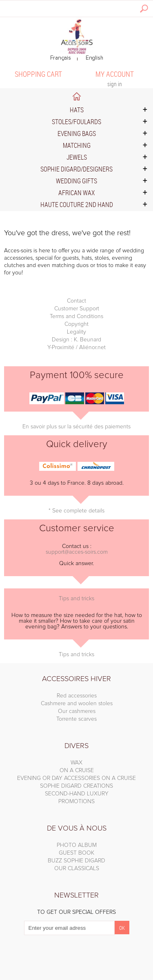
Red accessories (77, 696)
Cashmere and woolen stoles (77, 704)
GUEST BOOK (76, 853)
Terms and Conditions (76, 316)
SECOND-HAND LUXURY (77, 794)
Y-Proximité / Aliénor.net (76, 347)
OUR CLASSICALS (77, 869)
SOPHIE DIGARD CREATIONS (76, 786)
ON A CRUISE (77, 771)
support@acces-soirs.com (77, 552)
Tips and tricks (76, 599)
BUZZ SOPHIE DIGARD (76, 861)
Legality (76, 332)
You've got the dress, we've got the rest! (67, 233)
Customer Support (77, 309)
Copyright (76, 324)
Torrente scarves (76, 719)
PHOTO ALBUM (77, 845)
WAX (76, 763)
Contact (76, 301)
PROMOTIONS (76, 802)
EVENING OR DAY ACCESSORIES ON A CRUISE (76, 778)
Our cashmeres (77, 711)
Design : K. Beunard (76, 340)
